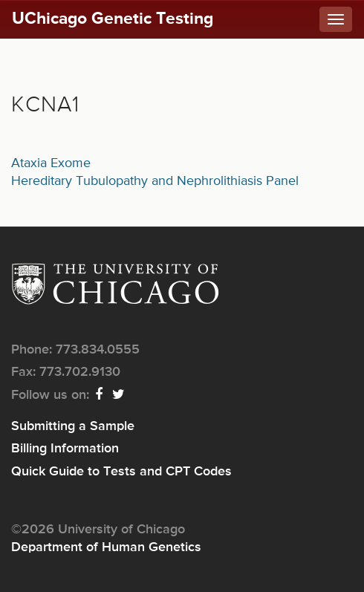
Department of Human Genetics (106, 547)
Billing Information (65, 449)
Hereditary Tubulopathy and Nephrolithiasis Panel (155, 181)
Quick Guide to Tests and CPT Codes (121, 472)
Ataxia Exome (51, 163)
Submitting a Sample (73, 426)
